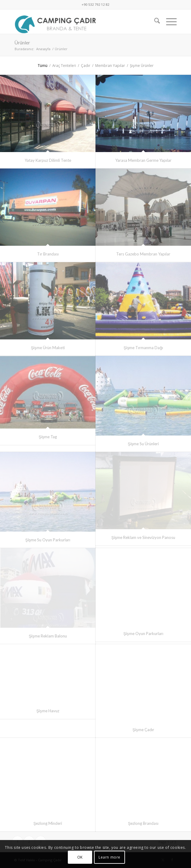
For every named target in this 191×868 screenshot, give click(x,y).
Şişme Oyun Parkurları (143, 634)
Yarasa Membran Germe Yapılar (143, 160)
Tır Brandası (48, 254)
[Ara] (154, 22)
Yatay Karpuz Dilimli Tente (48, 160)
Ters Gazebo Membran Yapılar (143, 254)
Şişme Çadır (143, 730)
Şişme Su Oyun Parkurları (48, 540)
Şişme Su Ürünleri (143, 444)
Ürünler (22, 42)
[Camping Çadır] (79, 22)
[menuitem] (154, 22)
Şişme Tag (48, 437)
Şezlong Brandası (143, 823)
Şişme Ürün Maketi (48, 348)
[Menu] (168, 22)
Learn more (109, 857)
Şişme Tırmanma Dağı (143, 348)
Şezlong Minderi (48, 823)
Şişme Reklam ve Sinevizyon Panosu (143, 537)
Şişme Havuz (48, 711)
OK (80, 857)
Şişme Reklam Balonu (48, 636)
